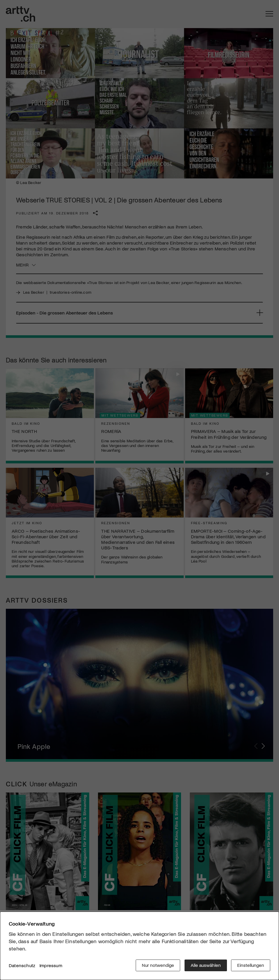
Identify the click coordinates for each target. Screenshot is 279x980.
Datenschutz (22, 965)
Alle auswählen (205, 965)
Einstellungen (251, 965)
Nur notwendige (158, 965)
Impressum (51, 965)
